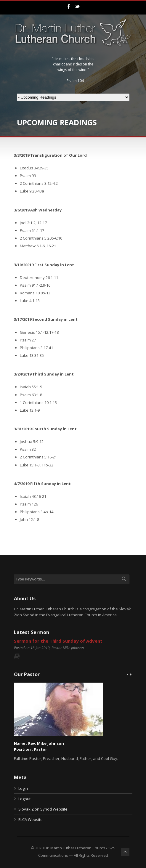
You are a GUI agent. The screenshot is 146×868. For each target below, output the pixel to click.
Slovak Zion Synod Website (43, 809)
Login (23, 788)
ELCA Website (31, 819)
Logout (24, 799)
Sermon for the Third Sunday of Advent (58, 641)
